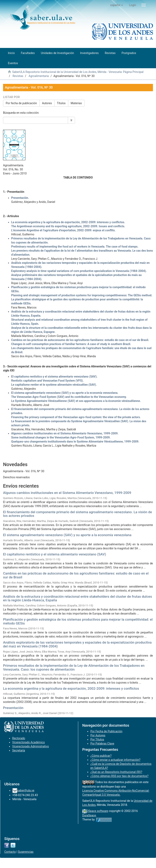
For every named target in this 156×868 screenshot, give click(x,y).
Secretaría (19, 750)
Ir (71, 120)
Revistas (18, 76)
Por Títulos (97, 739)
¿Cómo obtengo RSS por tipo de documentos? (119, 776)
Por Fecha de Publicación (106, 731)
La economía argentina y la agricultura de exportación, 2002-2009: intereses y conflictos (71, 688)
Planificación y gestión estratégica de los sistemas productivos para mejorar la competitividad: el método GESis (78, 621)
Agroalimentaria (39, 76)
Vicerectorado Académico (29, 742)
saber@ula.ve (26, 790)
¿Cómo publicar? (101, 756)
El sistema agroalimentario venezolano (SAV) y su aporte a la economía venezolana (67, 535)
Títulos (61, 103)
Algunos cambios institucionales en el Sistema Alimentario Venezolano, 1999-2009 (67, 493)
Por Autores (98, 735)
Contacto (10, 852)
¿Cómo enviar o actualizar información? (115, 760)
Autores (47, 103)
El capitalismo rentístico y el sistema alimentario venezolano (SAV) (55, 554)
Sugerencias (26, 852)
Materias (76, 103)
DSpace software (97, 811)
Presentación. (20, 198)
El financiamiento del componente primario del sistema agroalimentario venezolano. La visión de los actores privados (77, 514)
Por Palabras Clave (102, 744)
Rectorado (19, 738)
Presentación (13, 708)
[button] (117, 5)
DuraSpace (89, 815)
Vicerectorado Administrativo (31, 746)
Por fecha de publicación (21, 103)
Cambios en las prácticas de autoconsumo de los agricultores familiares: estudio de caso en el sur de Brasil (76, 575)
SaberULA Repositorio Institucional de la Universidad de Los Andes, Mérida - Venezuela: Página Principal (78, 72)
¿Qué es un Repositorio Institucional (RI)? (116, 772)
